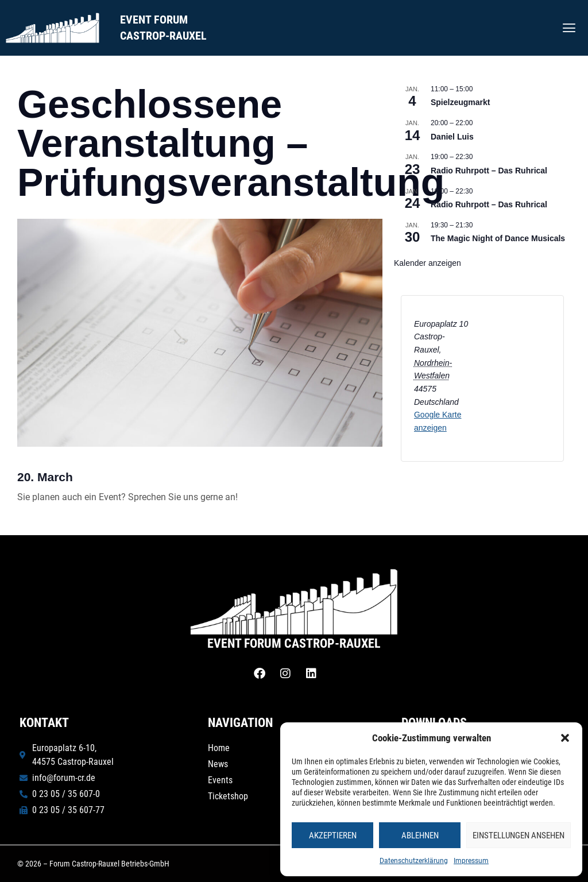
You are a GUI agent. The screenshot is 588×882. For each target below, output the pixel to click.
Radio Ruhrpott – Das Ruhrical (489, 171)
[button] (565, 738)
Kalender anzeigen (428, 263)
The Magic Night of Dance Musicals (498, 238)
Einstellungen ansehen (519, 835)
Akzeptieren (333, 835)
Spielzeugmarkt (460, 102)
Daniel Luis (452, 137)
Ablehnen (420, 835)
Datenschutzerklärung (414, 861)
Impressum (471, 861)
